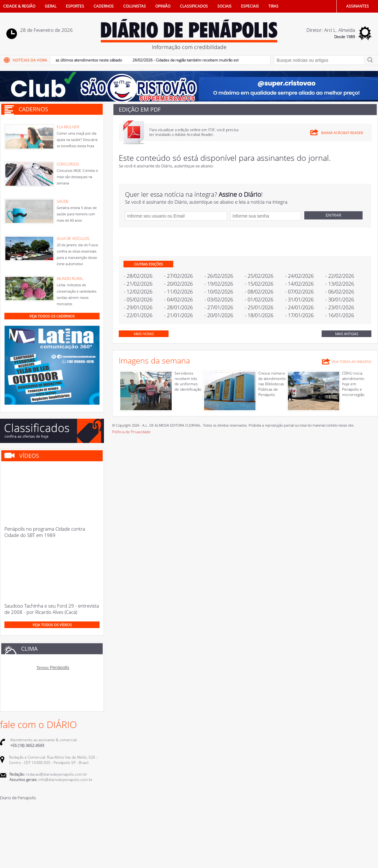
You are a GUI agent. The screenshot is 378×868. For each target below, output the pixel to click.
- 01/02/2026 (259, 300)
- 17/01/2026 (299, 315)
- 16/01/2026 (340, 315)
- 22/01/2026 (138, 315)
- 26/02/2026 (219, 276)
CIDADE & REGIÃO (19, 6)
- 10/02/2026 (219, 292)
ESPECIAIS (250, 6)
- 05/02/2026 (138, 300)
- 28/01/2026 (178, 307)
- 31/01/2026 (299, 300)
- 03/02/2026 (219, 300)
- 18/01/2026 (259, 315)
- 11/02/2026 (178, 292)
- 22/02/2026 (340, 276)
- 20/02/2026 (178, 284)
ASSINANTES (358, 6)
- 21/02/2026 (138, 284)
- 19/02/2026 (219, 284)
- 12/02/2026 (138, 292)
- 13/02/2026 (340, 284)
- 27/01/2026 (219, 307)
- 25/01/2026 (259, 307)
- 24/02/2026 (299, 276)
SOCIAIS (224, 6)
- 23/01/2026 (340, 307)
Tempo (42, 668)
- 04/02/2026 (178, 300)
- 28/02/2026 (138, 276)
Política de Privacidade (131, 432)
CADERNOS (104, 6)
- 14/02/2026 (299, 284)
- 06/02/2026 (340, 292)
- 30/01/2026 (340, 300)
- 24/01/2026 (299, 307)
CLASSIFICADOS (194, 6)
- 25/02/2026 (259, 276)
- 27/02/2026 (178, 276)
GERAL (51, 6)
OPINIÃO (163, 6)
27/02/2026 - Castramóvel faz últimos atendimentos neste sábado (68, 60)
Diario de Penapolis (18, 798)
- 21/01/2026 (178, 315)
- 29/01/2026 (138, 307)
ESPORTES (75, 6)
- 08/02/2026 (259, 292)
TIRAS (273, 6)
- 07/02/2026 (299, 292)
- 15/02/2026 (259, 284)
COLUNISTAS (135, 6)
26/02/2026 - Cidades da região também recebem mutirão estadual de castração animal (210, 60)
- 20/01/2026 (219, 315)
